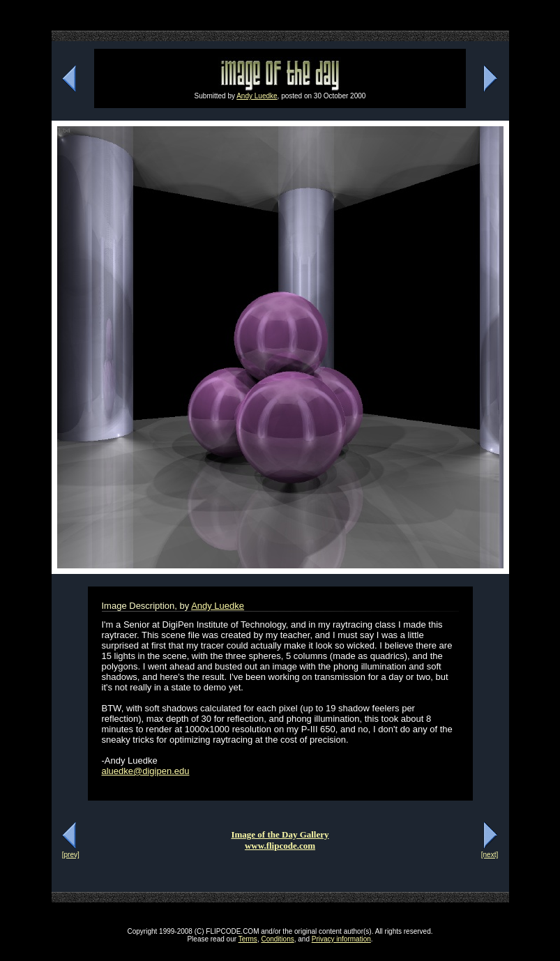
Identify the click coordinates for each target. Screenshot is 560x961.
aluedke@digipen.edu (146, 771)
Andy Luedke (257, 96)
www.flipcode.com (280, 846)
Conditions (277, 939)
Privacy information (341, 939)
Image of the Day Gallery (280, 834)
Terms (248, 939)
